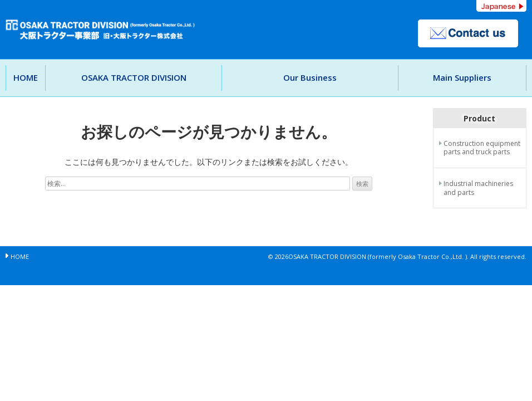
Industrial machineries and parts (478, 188)
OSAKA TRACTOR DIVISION (134, 77)
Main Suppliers (462, 77)
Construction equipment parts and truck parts (482, 148)
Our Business (310, 77)
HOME (26, 77)
